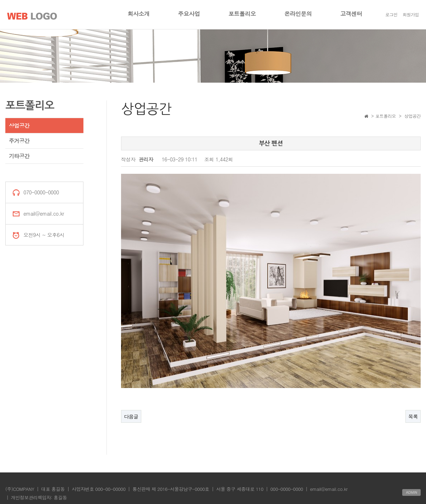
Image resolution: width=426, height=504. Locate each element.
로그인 (391, 14)
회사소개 (138, 14)
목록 (413, 415)
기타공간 (19, 156)
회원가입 (411, 14)
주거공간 (19, 141)
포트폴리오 (242, 14)
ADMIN (411, 491)
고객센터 (351, 14)
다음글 (131, 415)
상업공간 (19, 125)
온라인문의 (298, 14)
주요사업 (189, 14)
